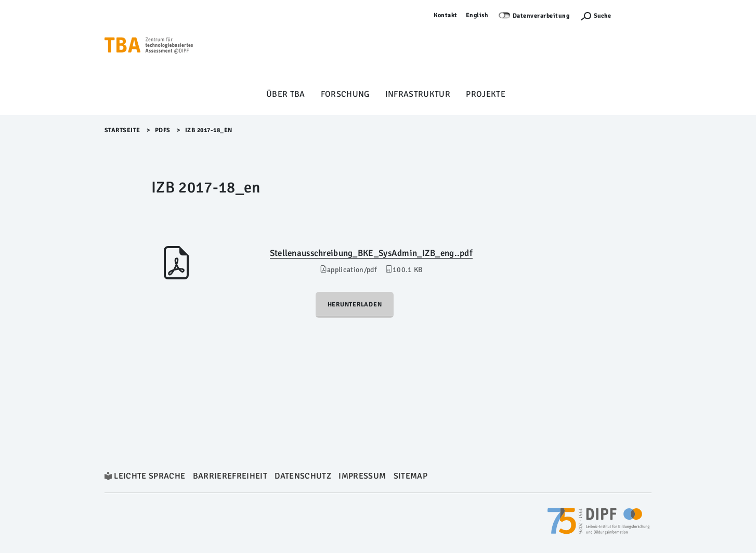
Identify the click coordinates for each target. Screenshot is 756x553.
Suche (602, 16)
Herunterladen (355, 305)
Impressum (362, 476)
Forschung (345, 94)
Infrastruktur (418, 94)
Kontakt (446, 15)
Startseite (122, 130)
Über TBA (286, 94)
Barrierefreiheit (230, 476)
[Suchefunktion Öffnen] (595, 16)
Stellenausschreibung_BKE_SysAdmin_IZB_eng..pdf (371, 253)
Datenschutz (303, 476)
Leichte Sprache (149, 476)
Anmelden (636, 15)
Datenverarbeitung (541, 16)
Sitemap (410, 476)
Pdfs (163, 130)
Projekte (486, 94)
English (477, 15)
